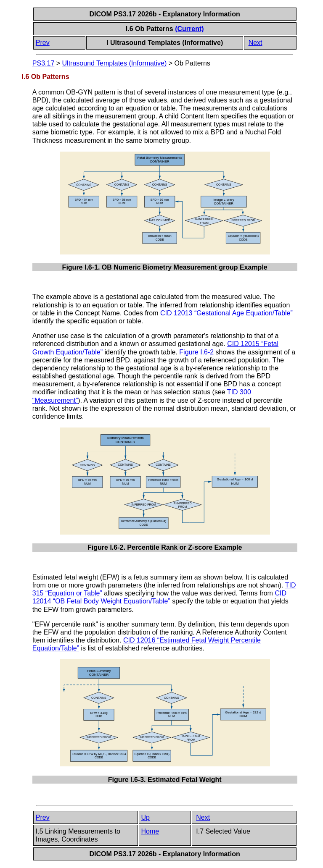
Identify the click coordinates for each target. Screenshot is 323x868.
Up (146, 817)
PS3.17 (43, 63)
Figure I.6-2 (196, 352)
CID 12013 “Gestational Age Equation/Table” (226, 313)
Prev (43, 43)
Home (150, 831)
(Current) (189, 29)
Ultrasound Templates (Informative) (115, 63)
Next (255, 43)
